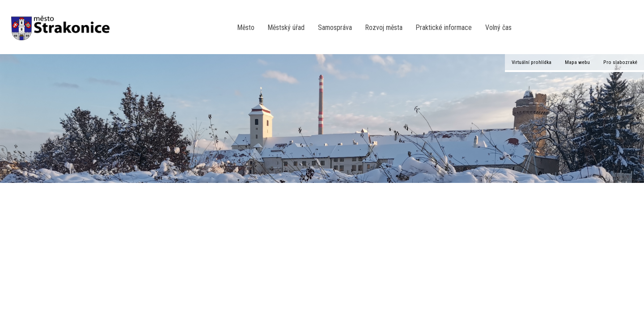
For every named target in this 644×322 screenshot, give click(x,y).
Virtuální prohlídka (532, 62)
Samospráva (335, 28)
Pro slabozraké (620, 62)
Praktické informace (444, 28)
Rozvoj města (384, 28)
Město (246, 28)
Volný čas (498, 28)
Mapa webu (577, 62)
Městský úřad (286, 28)
